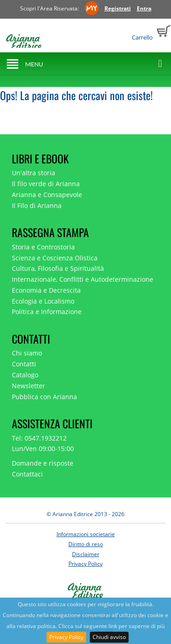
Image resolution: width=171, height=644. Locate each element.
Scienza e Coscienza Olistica (55, 258)
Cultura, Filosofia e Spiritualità (58, 268)
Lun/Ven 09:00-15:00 (43, 449)
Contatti (24, 364)
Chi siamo (27, 353)
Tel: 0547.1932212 (39, 438)
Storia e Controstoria (43, 247)
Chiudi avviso (109, 637)
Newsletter (28, 386)
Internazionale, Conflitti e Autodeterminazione (83, 279)
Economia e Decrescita (46, 290)
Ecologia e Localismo (43, 301)
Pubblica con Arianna (44, 397)
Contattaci (27, 474)
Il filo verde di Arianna (46, 184)
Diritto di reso (86, 544)
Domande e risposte (43, 463)
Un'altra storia (34, 173)
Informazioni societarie (86, 534)
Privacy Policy (66, 637)
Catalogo (25, 375)
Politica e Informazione (47, 312)
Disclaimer (86, 554)
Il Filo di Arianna (37, 205)
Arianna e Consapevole (47, 195)
